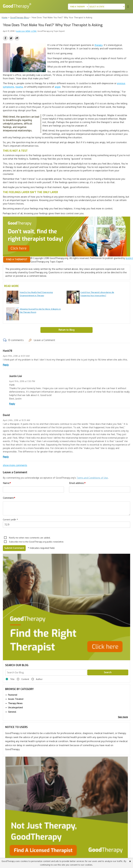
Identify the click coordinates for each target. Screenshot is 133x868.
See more (123, 717)
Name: (7, 483)
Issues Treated (16, 699)
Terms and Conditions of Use (92, 478)
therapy (99, 45)
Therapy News (15, 703)
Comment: (9, 498)
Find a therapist (17, 259)
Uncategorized (15, 707)
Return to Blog (66, 330)
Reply (6, 365)
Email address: (77, 483)
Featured (13, 695)
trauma (19, 87)
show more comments (15, 465)
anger (58, 87)
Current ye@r (10, 520)
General (12, 712)
